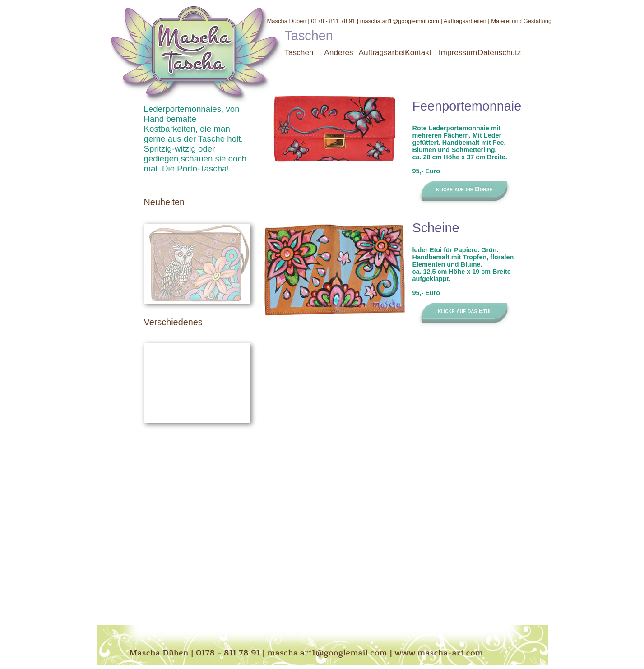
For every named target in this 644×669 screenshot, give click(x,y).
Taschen (299, 52)
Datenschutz (500, 52)
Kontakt (418, 52)
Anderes (338, 52)
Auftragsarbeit (383, 52)
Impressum (458, 52)
